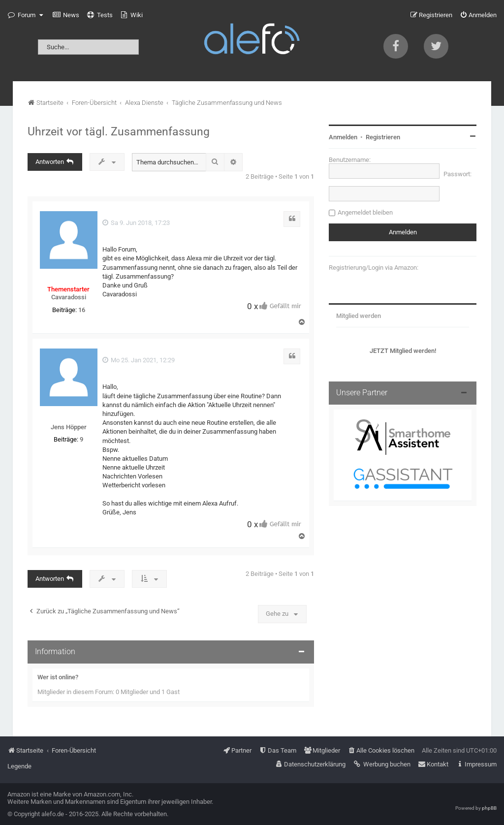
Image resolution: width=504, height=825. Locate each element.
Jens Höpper (69, 427)
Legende (19, 766)
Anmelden (343, 137)
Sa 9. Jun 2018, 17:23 (136, 223)
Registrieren (383, 137)
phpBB (489, 808)
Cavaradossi (69, 297)
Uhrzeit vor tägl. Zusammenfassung (119, 131)
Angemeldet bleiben (365, 212)
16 (82, 310)
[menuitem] (66, 15)
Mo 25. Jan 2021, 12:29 (139, 360)
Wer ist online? (58, 677)
